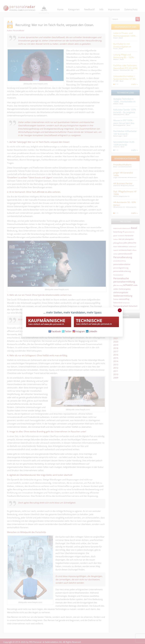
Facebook (55, 331)
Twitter (67, 331)
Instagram (79, 331)
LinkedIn (92, 331)
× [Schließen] (120, 310)
